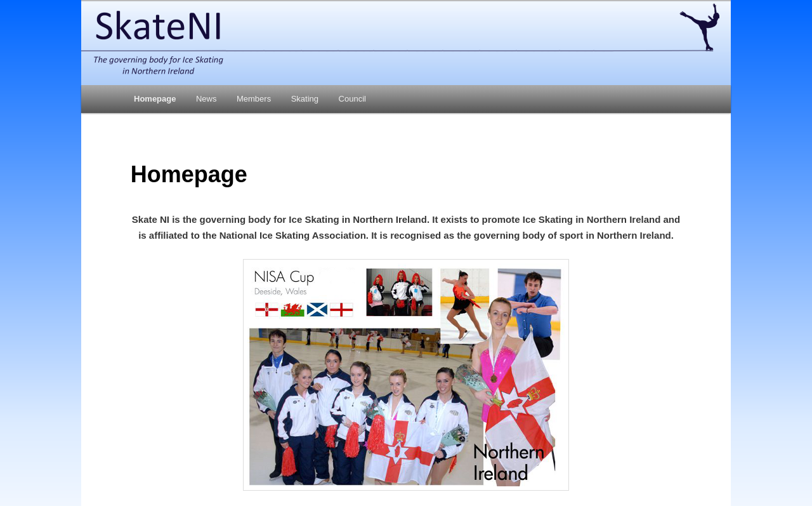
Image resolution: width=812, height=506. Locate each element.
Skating (305, 99)
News (206, 99)
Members (254, 99)
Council (352, 99)
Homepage (155, 99)
